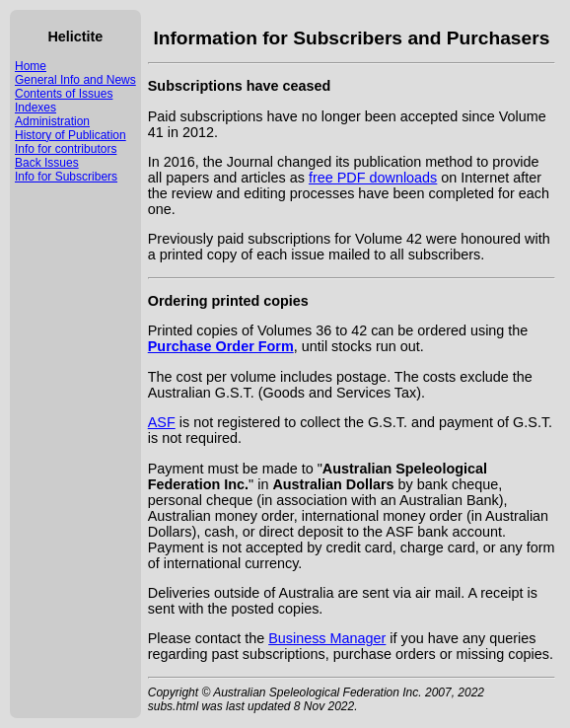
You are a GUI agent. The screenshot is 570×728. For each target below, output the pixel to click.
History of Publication (71, 135)
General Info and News (75, 80)
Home (31, 66)
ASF (162, 422)
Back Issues (47, 163)
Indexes (36, 108)
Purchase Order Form (221, 346)
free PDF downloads (373, 178)
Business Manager (327, 638)
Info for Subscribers (66, 177)
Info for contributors (66, 149)
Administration (52, 121)
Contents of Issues (64, 94)
